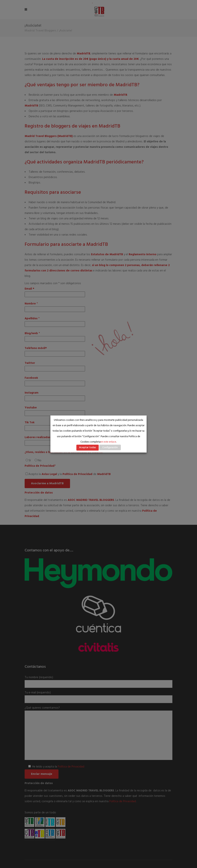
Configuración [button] (110, 448)
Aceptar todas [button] (88, 448)
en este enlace (108, 442)
